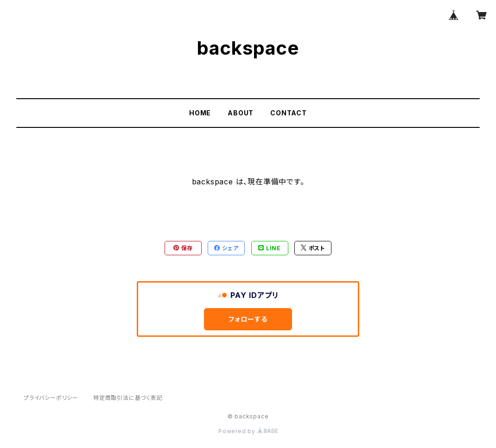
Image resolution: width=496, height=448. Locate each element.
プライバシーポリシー (51, 398)
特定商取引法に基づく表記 (128, 398)
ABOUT (241, 113)
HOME (200, 113)
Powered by (248, 431)
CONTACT (289, 113)
